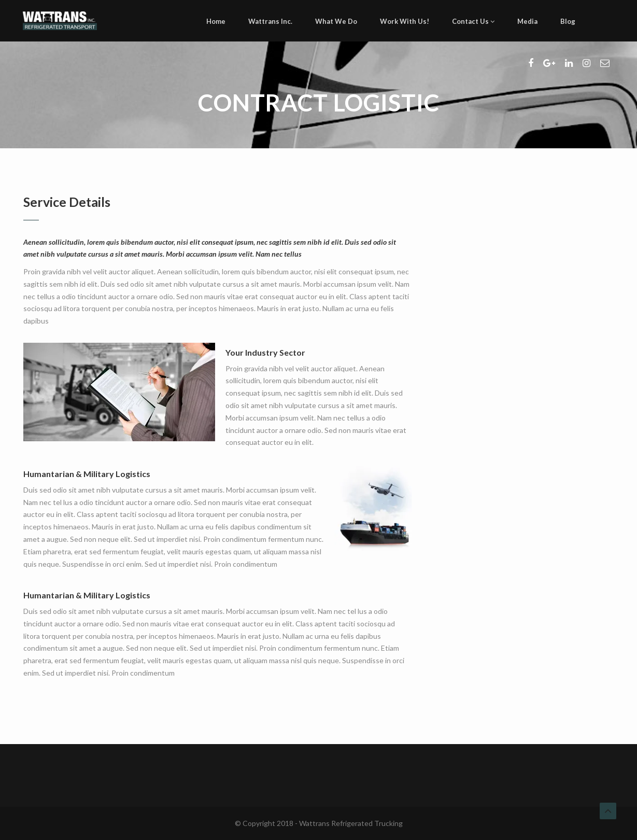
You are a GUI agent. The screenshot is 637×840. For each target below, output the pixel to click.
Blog (568, 21)
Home (216, 21)
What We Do (336, 21)
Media (527, 21)
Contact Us (473, 21)
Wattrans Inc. (270, 21)
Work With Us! (405, 21)
